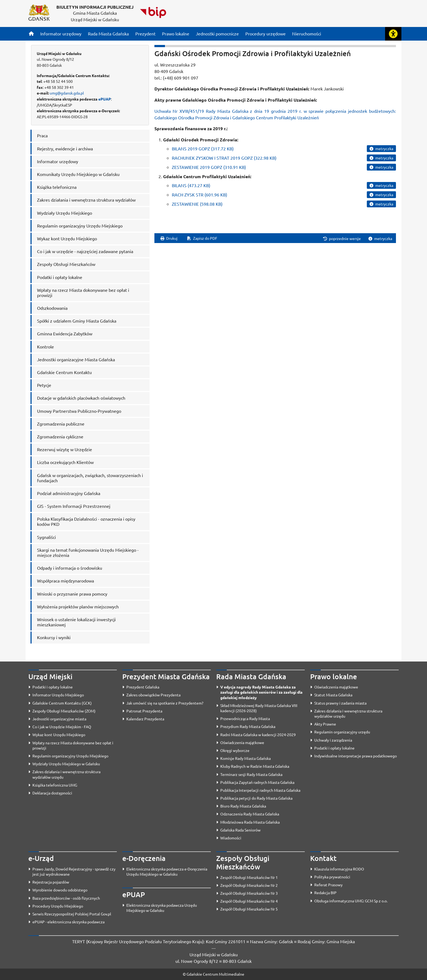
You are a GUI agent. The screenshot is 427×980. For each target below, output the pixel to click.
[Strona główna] (31, 34)
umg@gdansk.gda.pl (67, 93)
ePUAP (105, 99)
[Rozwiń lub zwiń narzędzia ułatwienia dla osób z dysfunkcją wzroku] (393, 34)
